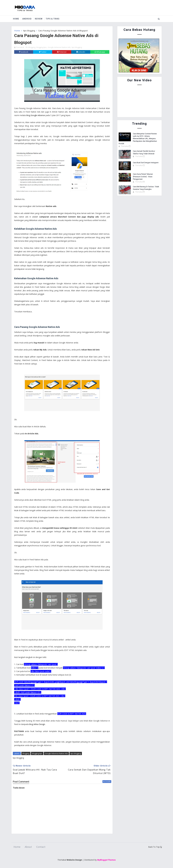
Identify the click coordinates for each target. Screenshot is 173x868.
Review (39, 19)
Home (16, 19)
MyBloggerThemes (106, 860)
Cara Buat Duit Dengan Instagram (146, 163)
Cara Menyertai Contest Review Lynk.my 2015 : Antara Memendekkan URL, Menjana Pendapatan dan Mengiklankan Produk (138, 139)
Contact (41, 847)
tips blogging (29, 31)
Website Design (74, 860)
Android (27, 19)
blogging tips (41, 47)
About (28, 847)
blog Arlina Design (37, 724)
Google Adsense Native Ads (59, 47)
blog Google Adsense (36, 115)
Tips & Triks (53, 19)
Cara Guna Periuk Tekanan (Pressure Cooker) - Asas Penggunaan (143, 176)
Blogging (32, 47)
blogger (107, 781)
